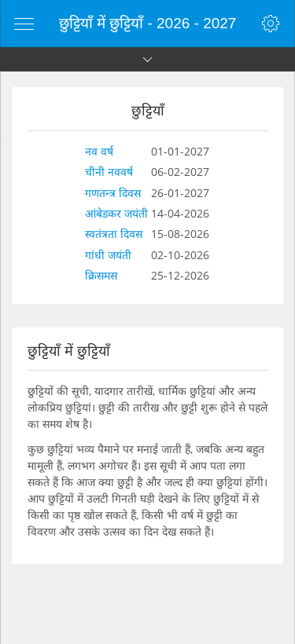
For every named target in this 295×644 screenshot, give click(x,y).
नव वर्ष (99, 151)
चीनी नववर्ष (109, 172)
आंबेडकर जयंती (116, 213)
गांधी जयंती (108, 255)
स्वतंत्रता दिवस (114, 234)
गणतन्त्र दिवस (113, 193)
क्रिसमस (101, 275)
